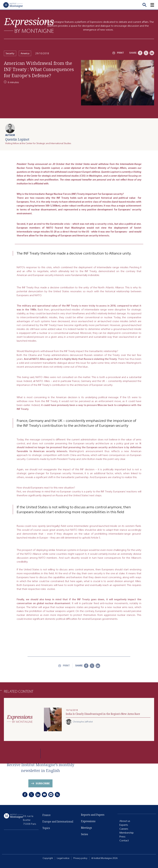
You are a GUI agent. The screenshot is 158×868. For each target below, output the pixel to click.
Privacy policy (80, 858)
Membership (127, 833)
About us (125, 821)
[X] (146, 53)
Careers (124, 829)
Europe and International (58, 824)
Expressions (88, 822)
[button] (154, 5)
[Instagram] (51, 795)
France (47, 817)
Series (85, 835)
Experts (124, 825)
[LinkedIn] (152, 53)
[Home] (13, 5)
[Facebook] (140, 53)
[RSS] (57, 795)
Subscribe (43, 786)
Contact (124, 841)
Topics (46, 830)
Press (122, 837)
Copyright (48, 858)
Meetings (86, 828)
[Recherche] (144, 5)
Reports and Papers (93, 815)
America (25, 53)
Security (10, 53)
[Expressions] (29, 25)
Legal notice (63, 858)
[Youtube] (44, 795)
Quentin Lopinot (17, 139)
